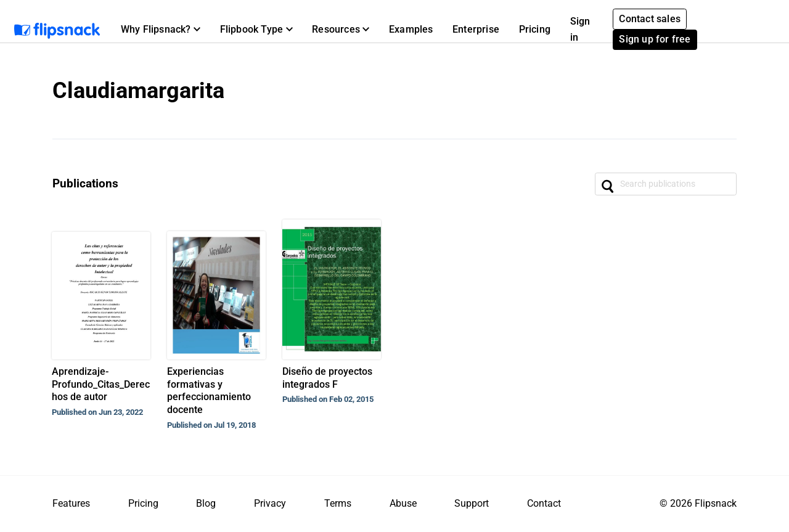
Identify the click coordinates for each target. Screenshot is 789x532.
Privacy (270, 503)
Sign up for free (655, 39)
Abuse (403, 503)
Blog (206, 503)
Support (472, 503)
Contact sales (650, 19)
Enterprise (476, 29)
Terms (338, 503)
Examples (411, 29)
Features (71, 503)
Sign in (580, 29)
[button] (161, 30)
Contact (544, 503)
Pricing (535, 29)
